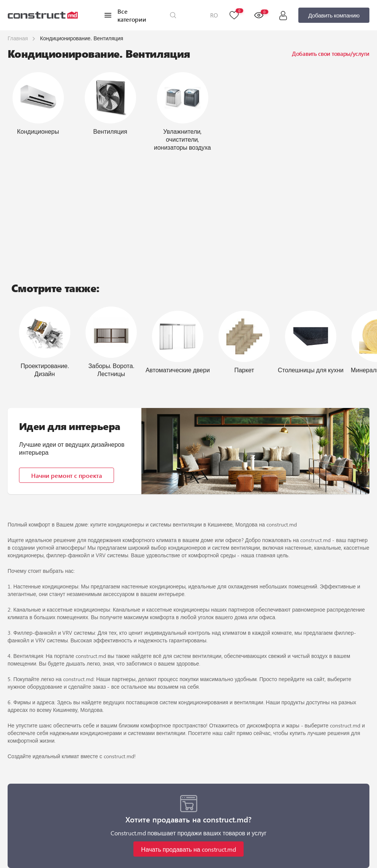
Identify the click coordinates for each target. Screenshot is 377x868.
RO (214, 15)
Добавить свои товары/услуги (331, 54)
